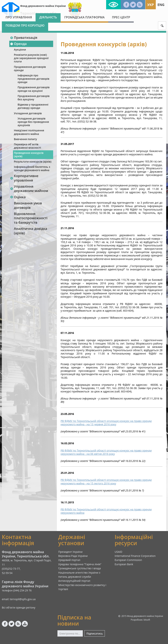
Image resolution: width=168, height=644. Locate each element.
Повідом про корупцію (25, 25)
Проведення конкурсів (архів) (29, 154)
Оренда (18, 44)
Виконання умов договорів (28, 205)
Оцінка (18, 197)
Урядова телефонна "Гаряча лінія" (80, 564)
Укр (150, 5)
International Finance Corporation (135, 556)
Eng (161, 5)
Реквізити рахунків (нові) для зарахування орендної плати (31, 58)
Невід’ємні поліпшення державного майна (29, 132)
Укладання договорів (28, 113)
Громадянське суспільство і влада (80, 568)
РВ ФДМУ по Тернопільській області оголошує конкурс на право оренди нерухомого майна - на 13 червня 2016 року (106, 423)
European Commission (128, 560)
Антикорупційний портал (74, 581)
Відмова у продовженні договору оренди (33, 106)
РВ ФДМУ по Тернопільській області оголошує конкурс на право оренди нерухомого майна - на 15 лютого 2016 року (106, 482)
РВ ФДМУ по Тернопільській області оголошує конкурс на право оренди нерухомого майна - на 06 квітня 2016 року (106, 452)
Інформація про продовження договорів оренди (33, 79)
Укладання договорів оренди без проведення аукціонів (33, 122)
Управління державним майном (29, 188)
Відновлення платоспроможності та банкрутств (31, 218)
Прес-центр (121, 17)
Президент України (70, 552)
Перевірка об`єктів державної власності (27, 146)
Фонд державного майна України (43, 6)
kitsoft (147, 620)
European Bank (124, 564)
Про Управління (19, 17)
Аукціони (20, 50)
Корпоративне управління (24, 178)
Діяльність (48, 17)
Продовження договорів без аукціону (34, 98)
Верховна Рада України (73, 556)
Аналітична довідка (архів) (30, 231)
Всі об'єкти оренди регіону (19, 607)
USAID (118, 552)
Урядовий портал (69, 560)
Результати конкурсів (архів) (33, 162)
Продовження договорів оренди (30, 68)
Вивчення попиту (25, 139)
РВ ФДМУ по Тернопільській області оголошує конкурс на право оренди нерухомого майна (106, 511)
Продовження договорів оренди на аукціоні (34, 89)
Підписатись (94, 634)
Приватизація (24, 38)
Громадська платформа (84, 17)
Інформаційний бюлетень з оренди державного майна (32, 168)
